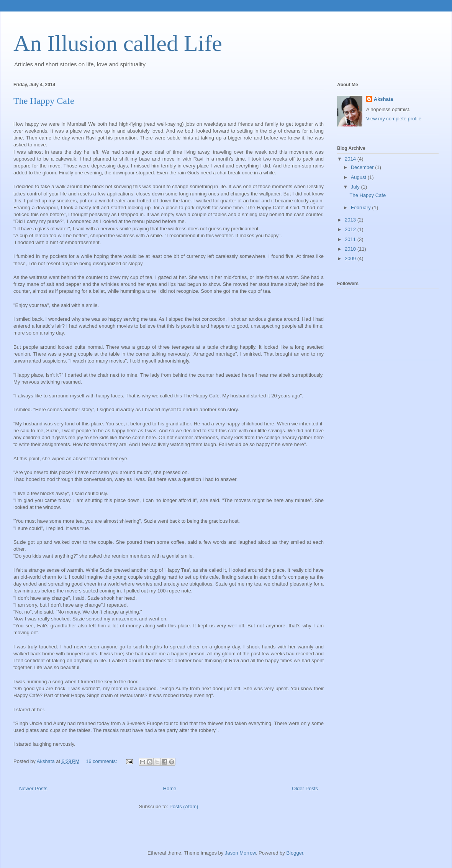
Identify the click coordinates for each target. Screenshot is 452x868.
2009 (351, 258)
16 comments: (102, 761)
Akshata (384, 99)
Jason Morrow (240, 853)
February (362, 208)
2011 (351, 239)
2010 (351, 249)
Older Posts (305, 788)
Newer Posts (33, 788)
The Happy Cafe (44, 101)
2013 (351, 220)
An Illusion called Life (118, 43)
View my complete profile (394, 119)
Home (170, 788)
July (356, 187)
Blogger (295, 853)
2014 (351, 159)
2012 (351, 229)
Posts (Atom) (184, 806)
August (359, 177)
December (363, 167)
